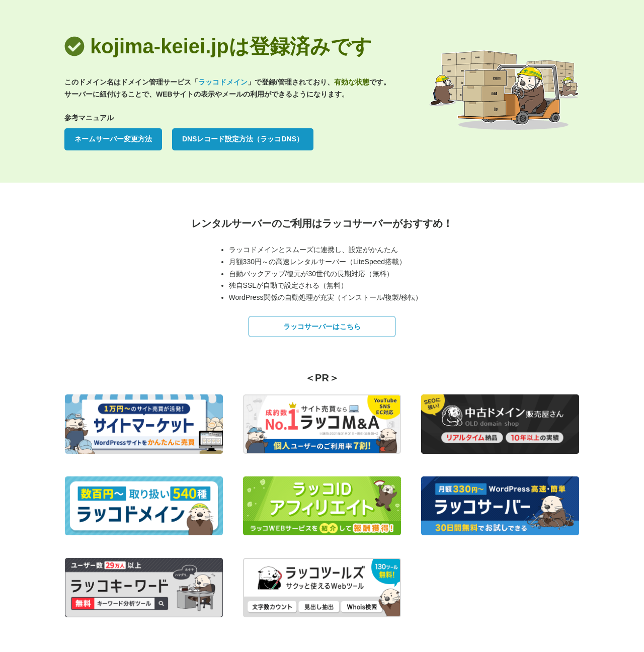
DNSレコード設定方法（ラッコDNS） (243, 139)
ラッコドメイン (223, 82)
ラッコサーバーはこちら (322, 327)
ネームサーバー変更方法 (113, 139)
